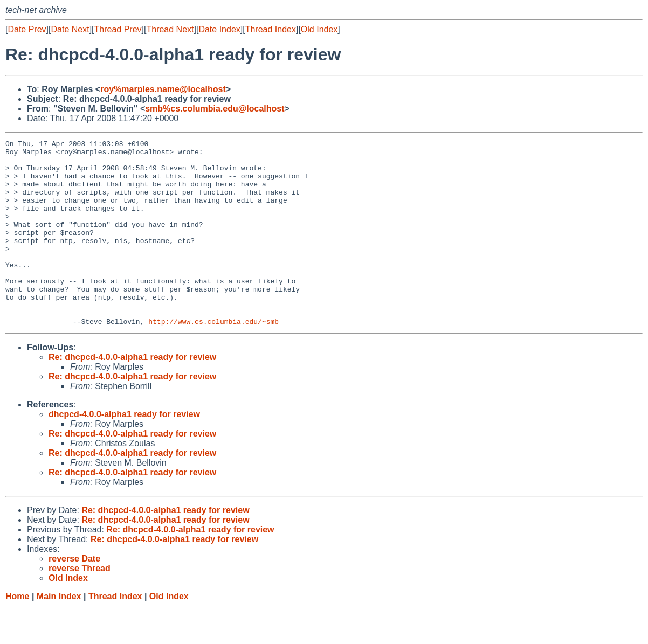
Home (17, 633)
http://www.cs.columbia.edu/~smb (213, 358)
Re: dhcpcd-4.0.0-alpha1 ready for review (132, 394)
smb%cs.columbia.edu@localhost (215, 109)
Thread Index (271, 29)
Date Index (219, 29)
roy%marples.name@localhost (163, 89)
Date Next (70, 29)
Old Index (319, 29)
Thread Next (170, 29)
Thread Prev (118, 29)
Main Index (59, 633)
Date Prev (27, 29)
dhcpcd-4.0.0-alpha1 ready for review (124, 451)
